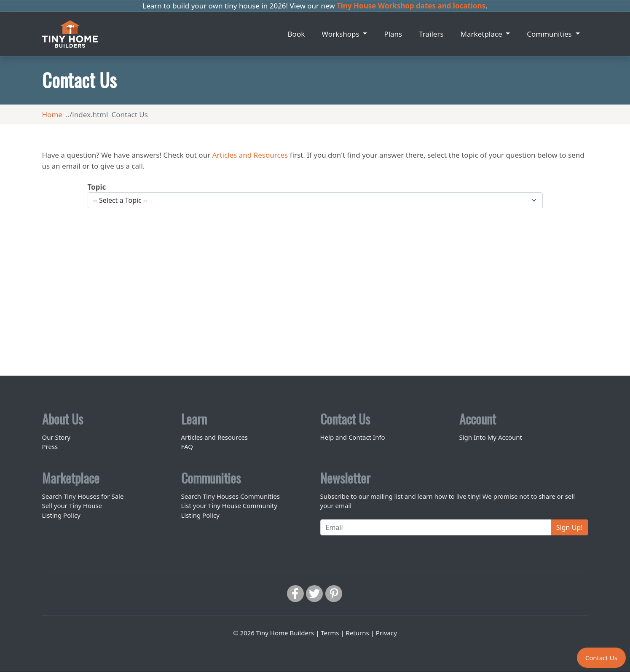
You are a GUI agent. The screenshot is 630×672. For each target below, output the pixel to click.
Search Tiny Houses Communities (231, 496)
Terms (330, 633)
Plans (393, 34)
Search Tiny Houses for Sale (83, 496)
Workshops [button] (341, 34)
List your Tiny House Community (229, 505)
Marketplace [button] (482, 34)
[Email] (436, 527)
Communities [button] (550, 34)
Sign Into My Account (491, 437)
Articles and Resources (250, 155)
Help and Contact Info (353, 437)
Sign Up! (570, 527)
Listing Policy (61, 515)
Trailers (431, 34)
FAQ (187, 446)
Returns (358, 633)
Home (52, 114)
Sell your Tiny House (72, 505)
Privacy (386, 633)
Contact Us (601, 658)
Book (296, 34)
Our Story (56, 437)
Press (50, 446)
